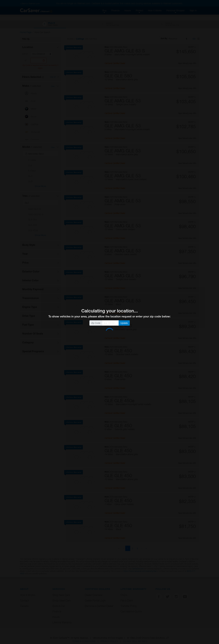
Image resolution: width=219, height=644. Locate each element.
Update (124, 323)
